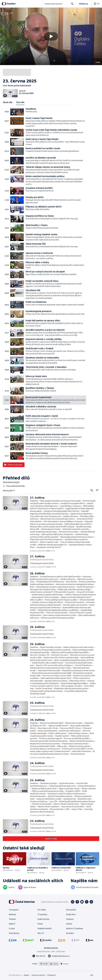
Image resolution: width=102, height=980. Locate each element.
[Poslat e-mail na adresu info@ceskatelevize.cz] (59, 956)
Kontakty (70, 933)
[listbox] (54, 964)
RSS (92, 975)
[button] (51, 36)
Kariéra (69, 924)
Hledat (72, 5)
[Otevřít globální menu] (97, 4)
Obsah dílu (8, 102)
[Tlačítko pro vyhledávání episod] (92, 490)
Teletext (12, 919)
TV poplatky (42, 914)
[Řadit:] (97, 490)
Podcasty (70, 919)
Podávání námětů (45, 928)
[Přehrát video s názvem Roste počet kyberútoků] (51, 36)
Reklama (12, 914)
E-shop (12, 928)
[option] (44, 964)
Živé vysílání (71, 910)
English (26, 975)
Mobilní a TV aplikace (75, 928)
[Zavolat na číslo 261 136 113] (39, 956)
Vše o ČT (41, 933)
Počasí (40, 924)
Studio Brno (71, 914)
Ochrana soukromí (38, 975)
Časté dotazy (14, 933)
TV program (14, 910)
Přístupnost (52, 975)
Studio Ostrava (43, 919)
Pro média (42, 910)
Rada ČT (12, 924)
